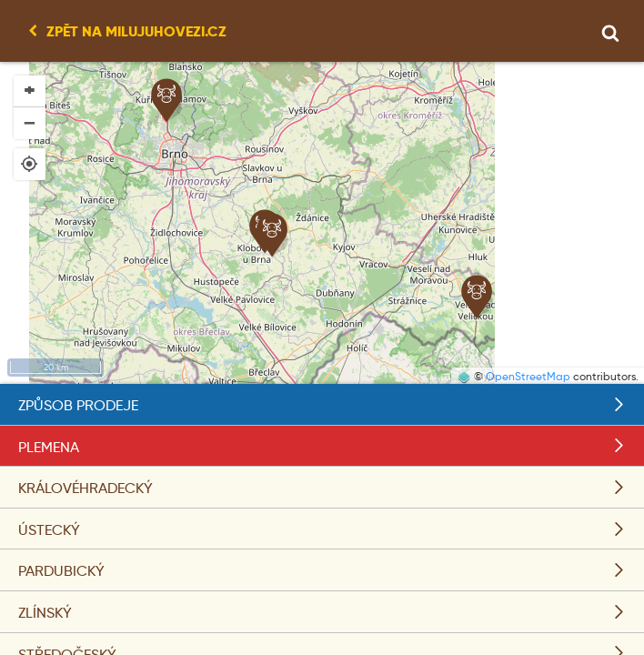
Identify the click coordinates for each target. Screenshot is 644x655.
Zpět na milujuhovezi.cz (136, 31)
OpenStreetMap (528, 376)
